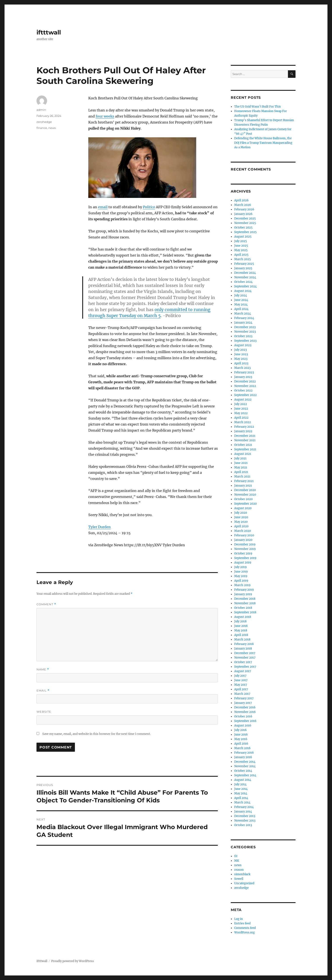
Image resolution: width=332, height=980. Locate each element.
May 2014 (241, 793)
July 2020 (241, 513)
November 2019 (245, 549)
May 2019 (241, 576)
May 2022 (241, 413)
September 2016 (245, 721)
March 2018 (242, 640)
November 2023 (245, 332)
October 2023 (243, 336)
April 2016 (241, 744)
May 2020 (241, 522)
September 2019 (245, 558)
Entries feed (242, 923)
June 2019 (241, 572)
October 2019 (243, 553)
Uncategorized (244, 883)
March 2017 (242, 694)
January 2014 (243, 812)
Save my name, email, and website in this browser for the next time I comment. (96, 734)
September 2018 (245, 612)
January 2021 (243, 486)
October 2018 (243, 608)
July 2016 (240, 730)
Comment (46, 604)
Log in (239, 919)
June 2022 (241, 409)
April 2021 (241, 472)
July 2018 (240, 621)
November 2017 (245, 658)
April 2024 (241, 309)
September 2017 (245, 667)
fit (236, 856)
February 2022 (244, 427)
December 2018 (245, 599)
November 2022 (245, 386)
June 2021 (241, 463)
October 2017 (243, 662)
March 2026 (243, 205)
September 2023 (245, 341)
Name (43, 669)
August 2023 (243, 345)
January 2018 (243, 649)
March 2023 (242, 368)
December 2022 (245, 381)
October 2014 (243, 771)
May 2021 (241, 467)
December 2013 (245, 816)
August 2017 (243, 671)
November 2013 (245, 821)
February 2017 (244, 698)
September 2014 (245, 775)
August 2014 (243, 780)
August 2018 (243, 617)
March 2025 (243, 259)
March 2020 (243, 531)
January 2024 (243, 323)
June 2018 (241, 626)
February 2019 (244, 590)
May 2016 (241, 739)
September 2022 (245, 395)
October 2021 (243, 445)
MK (237, 861)
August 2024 (243, 291)
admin (41, 110)
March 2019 (242, 585)
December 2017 (245, 653)
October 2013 (243, 825)
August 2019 (243, 563)
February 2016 (244, 753)
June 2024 (241, 300)
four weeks (105, 116)
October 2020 (243, 499)
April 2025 (241, 255)
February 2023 (244, 372)
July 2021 (240, 458)
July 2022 (241, 404)
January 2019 (243, 594)
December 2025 (245, 218)
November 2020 (245, 495)
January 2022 (243, 431)
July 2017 (240, 676)
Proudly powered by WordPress (73, 961)
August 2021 (243, 454)
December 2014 (245, 762)
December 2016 (245, 707)
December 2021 (245, 436)
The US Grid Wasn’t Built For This (258, 107)
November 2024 (245, 277)
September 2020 (245, 504)
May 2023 (241, 359)
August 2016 (243, 726)
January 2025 (243, 268)
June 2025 (241, 246)
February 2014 (244, 807)
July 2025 (241, 241)
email (103, 207)
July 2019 (240, 567)
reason (239, 870)
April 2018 (241, 635)
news (52, 128)
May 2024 (241, 304)
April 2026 (241, 200)
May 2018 (241, 630)
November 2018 (245, 603)
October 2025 (243, 228)
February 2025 (244, 264)
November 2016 (245, 712)
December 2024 (245, 273)
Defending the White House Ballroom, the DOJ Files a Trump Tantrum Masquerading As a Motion (263, 143)
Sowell (239, 879)
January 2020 (243, 540)
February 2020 (244, 535)
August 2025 (243, 237)
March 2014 (242, 802)
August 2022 (243, 400)
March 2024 (243, 314)
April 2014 (241, 798)
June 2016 (241, 735)
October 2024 (243, 282)
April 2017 (241, 689)
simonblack (242, 874)
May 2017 (241, 685)
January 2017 (243, 703)
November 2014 (245, 766)
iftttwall (49, 32)
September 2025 (245, 232)
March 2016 (242, 748)
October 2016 (243, 716)
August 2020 (243, 508)
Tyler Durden (100, 527)
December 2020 (245, 490)
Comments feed (245, 928)
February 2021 (244, 481)
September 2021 (245, 449)
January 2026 (243, 214)
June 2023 (241, 354)
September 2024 (245, 286)
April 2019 (241, 581)
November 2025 (245, 223)
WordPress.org (244, 932)
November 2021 (245, 440)
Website (44, 712)
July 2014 (240, 784)
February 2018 (244, 644)
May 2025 (241, 250)
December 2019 (245, 544)
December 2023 (245, 327)
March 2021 (242, 477)
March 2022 (243, 422)
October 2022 (243, 391)
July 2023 (240, 350)
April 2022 (241, 418)
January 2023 (243, 377)
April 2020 (241, 526)
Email (43, 691)
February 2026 (244, 209)
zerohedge (44, 122)
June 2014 (241, 789)
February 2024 (244, 318)
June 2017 (241, 680)
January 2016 (243, 757)
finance (42, 128)
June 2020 (241, 517)
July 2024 (241, 295)
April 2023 (241, 363)
